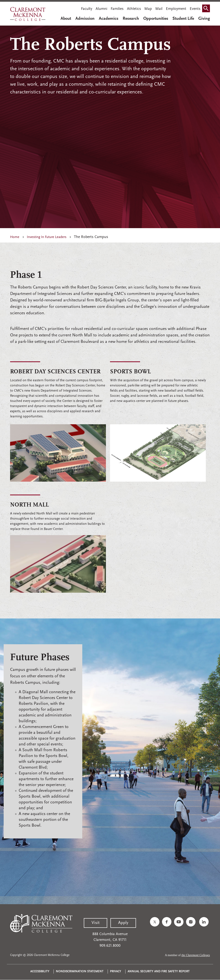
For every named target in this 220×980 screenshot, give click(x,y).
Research (131, 19)
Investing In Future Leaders (47, 237)
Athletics (134, 9)
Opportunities (156, 19)
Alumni (101, 9)
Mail (159, 9)
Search (207, 9)
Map (148, 9)
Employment (176, 9)
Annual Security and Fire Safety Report (159, 972)
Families (117, 9)
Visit (95, 923)
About (66, 19)
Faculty (87, 9)
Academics (109, 19)
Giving (204, 19)
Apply (123, 923)
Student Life (183, 19)
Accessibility (40, 972)
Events (195, 9)
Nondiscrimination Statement (80, 972)
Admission (85, 19)
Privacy (116, 972)
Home (15, 237)
